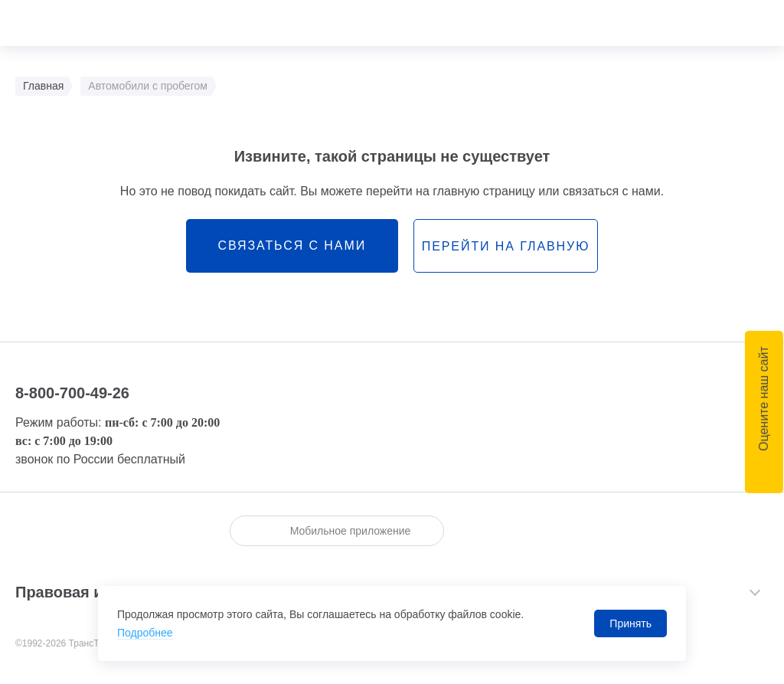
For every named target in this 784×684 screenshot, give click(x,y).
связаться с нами (292, 245)
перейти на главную (506, 246)
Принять (630, 623)
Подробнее (145, 633)
